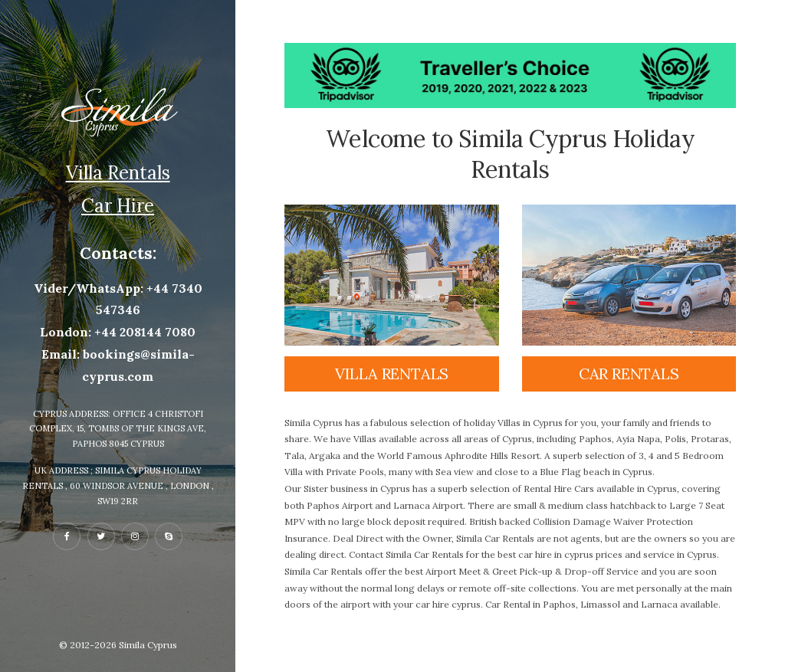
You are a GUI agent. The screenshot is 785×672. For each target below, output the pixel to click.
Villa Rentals (118, 173)
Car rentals (629, 374)
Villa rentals (392, 374)
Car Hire (118, 206)
